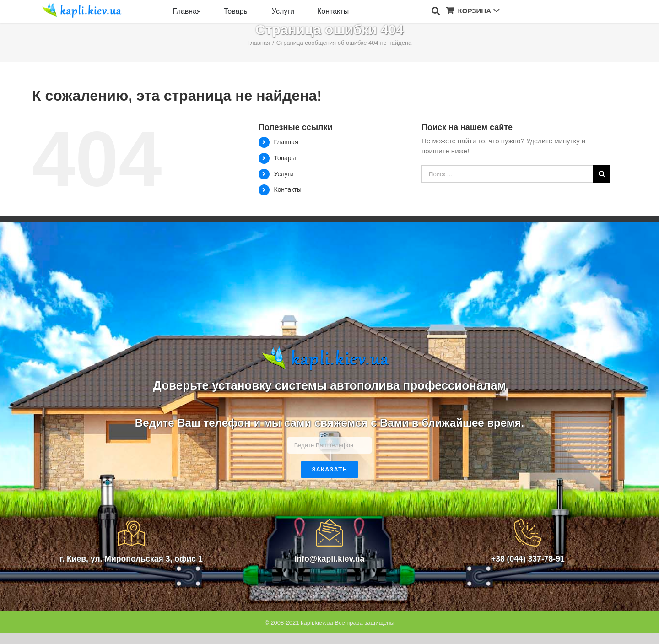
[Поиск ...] (507, 174)
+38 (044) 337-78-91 (528, 559)
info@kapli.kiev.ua (330, 559)
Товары (285, 158)
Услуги (284, 174)
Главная (286, 142)
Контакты (287, 189)
